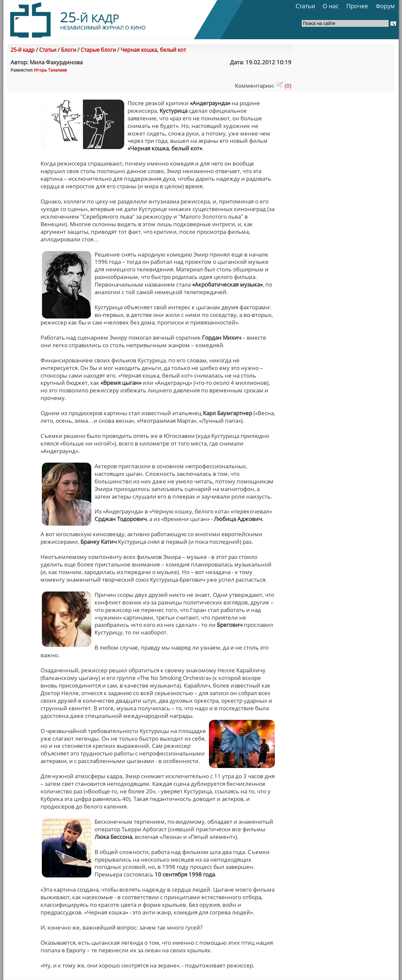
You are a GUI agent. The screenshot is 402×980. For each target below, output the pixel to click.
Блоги (69, 50)
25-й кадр (23, 50)
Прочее (357, 6)
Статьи (305, 6)
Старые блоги (98, 50)
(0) (284, 86)
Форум (385, 6)
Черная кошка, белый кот (153, 50)
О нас (331, 6)
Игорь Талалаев (50, 70)
